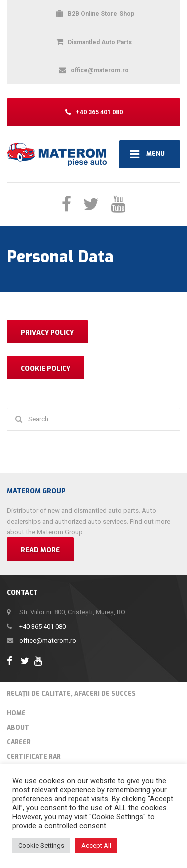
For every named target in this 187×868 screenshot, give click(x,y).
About (18, 728)
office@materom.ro (48, 641)
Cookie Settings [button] (41, 845)
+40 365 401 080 (43, 627)
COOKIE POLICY (46, 369)
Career (19, 742)
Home (16, 713)
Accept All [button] (96, 845)
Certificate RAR (34, 757)
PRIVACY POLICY (47, 333)
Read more (40, 550)
